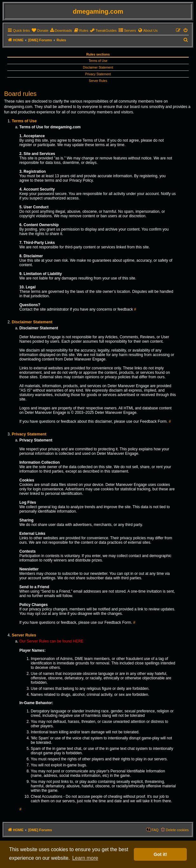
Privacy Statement (98, 74)
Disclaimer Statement (98, 67)
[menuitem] (40, 30)
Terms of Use (98, 61)
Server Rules (98, 81)
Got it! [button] (160, 854)
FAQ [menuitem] (155, 830)
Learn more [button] (85, 858)
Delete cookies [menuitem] (177, 830)
